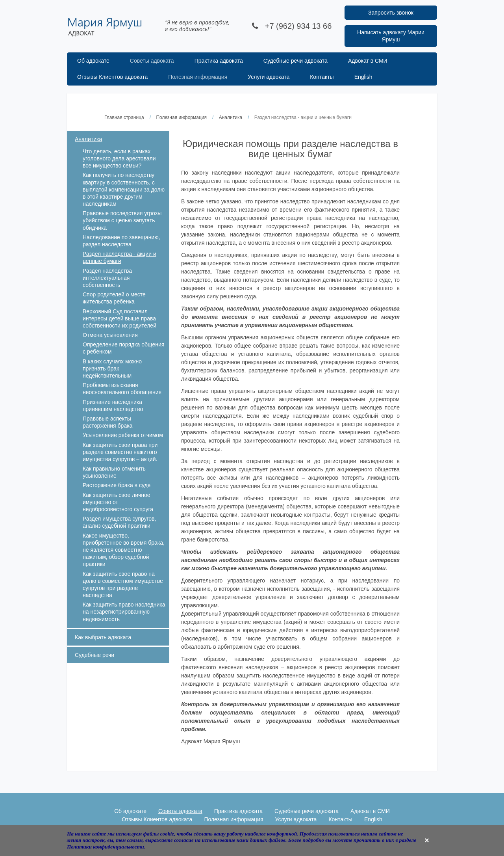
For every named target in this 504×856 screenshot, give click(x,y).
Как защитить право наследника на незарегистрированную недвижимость (124, 612)
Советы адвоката (152, 61)
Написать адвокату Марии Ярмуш (391, 36)
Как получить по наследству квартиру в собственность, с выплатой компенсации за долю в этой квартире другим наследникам (124, 189)
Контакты (322, 77)
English (363, 77)
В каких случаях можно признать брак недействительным (112, 368)
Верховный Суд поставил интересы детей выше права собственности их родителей (120, 318)
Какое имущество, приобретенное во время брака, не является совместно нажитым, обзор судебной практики (124, 550)
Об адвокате (93, 61)
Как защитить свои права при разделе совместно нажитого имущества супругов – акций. (120, 452)
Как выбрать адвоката (103, 637)
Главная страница (124, 117)
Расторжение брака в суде (117, 485)
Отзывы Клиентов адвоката (112, 77)
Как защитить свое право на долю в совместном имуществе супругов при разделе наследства (123, 585)
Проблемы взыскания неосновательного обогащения (122, 389)
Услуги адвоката (269, 77)
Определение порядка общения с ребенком (123, 348)
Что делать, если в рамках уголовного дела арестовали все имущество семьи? (119, 158)
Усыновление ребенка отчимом (123, 435)
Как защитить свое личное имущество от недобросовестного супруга (118, 502)
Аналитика (231, 117)
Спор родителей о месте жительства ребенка (114, 298)
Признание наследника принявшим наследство (113, 406)
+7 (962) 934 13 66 (298, 26)
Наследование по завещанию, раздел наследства (121, 241)
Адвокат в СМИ (368, 61)
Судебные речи (94, 655)
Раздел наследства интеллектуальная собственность (107, 278)
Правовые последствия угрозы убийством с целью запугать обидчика (122, 220)
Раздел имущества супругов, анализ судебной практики (119, 522)
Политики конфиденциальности (106, 847)
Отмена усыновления (110, 335)
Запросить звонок (391, 13)
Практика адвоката (219, 61)
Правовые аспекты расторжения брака (107, 422)
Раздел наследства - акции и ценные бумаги (120, 257)
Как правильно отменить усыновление (114, 472)
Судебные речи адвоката (296, 61)
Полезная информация (198, 77)
